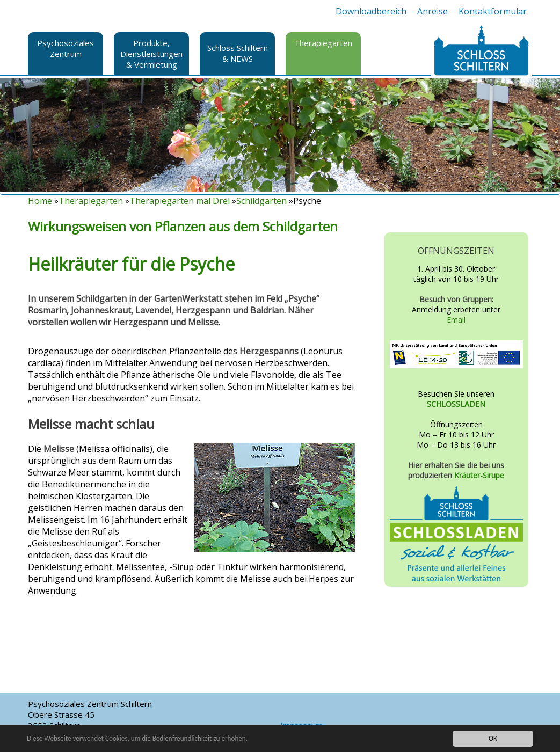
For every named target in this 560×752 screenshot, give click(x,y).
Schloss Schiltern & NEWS (238, 53)
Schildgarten (261, 201)
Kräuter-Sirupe (479, 475)
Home (40, 201)
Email (456, 320)
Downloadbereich (371, 11)
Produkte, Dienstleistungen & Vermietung (151, 54)
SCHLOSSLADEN (456, 404)
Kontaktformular (493, 11)
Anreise (432, 11)
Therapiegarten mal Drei (180, 201)
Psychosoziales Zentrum (66, 48)
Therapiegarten (323, 43)
